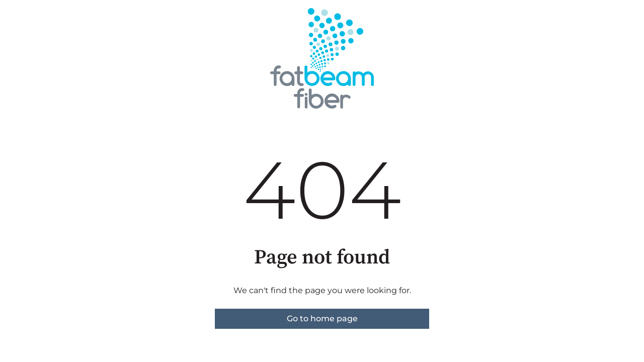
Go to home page (322, 319)
